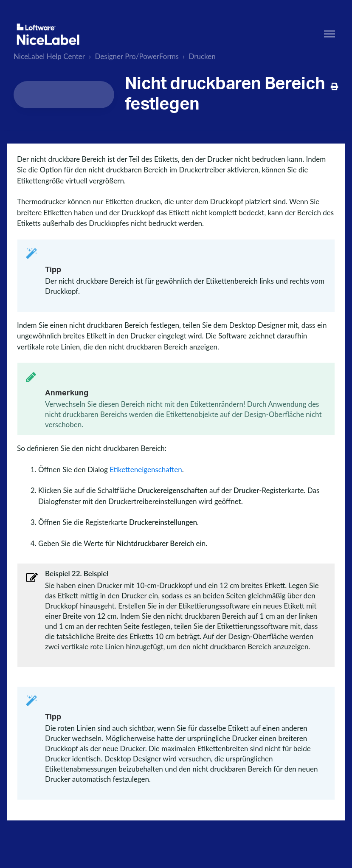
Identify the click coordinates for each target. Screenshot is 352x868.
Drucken (202, 56)
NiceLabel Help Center (49, 56)
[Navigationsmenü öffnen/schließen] (329, 34)
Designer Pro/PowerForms (137, 56)
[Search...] (64, 95)
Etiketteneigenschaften (146, 469)
